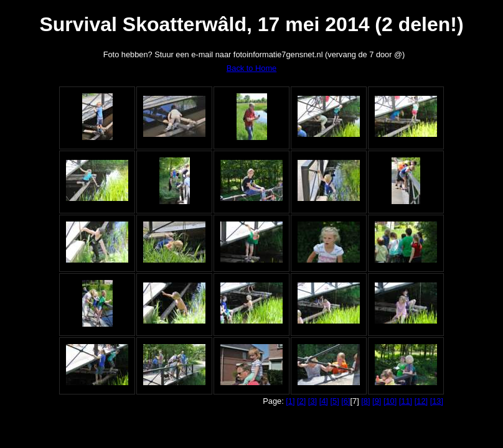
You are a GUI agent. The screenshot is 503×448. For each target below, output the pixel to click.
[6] (346, 401)
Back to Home (251, 68)
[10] (390, 401)
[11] (406, 401)
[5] (334, 401)
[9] (377, 401)
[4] (324, 401)
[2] (301, 401)
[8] (365, 401)
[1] (290, 401)
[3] (313, 401)
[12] (421, 401)
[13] (437, 401)
